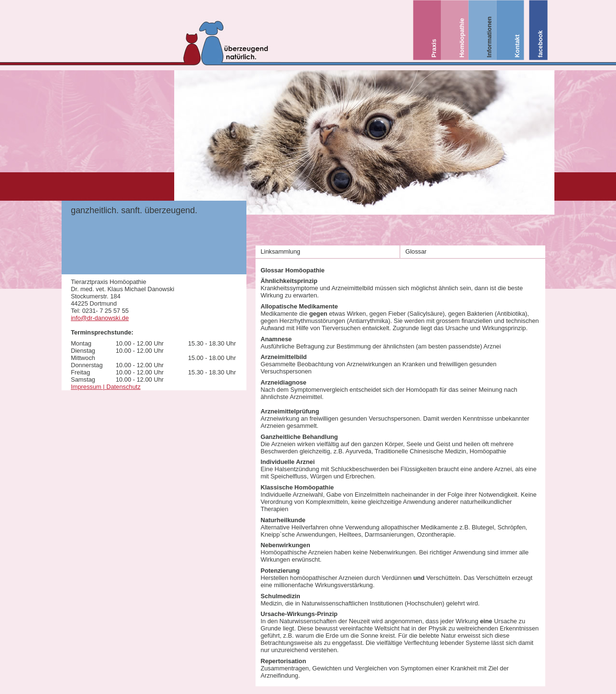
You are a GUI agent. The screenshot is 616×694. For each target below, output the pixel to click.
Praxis (433, 48)
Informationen (489, 37)
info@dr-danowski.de (100, 318)
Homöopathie (461, 38)
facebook (540, 44)
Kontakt (517, 46)
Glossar (416, 251)
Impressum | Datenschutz (106, 387)
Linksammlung (280, 251)
